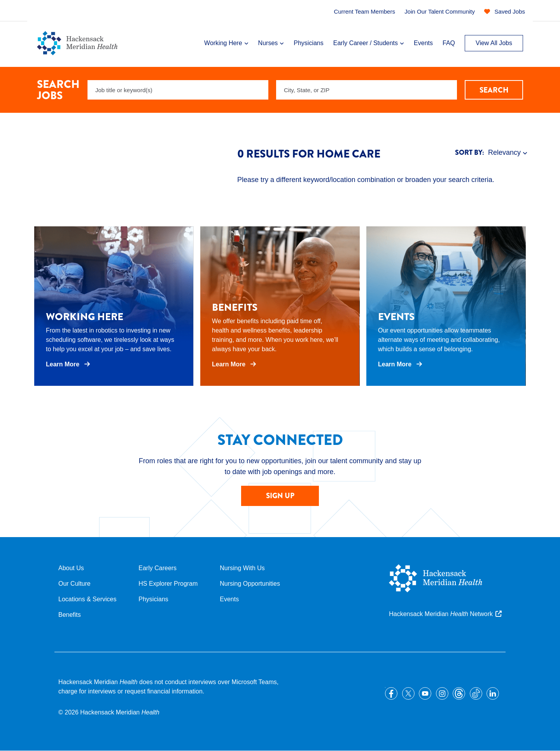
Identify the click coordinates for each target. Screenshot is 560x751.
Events (423, 43)
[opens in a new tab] (114, 306)
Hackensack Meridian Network (441, 614)
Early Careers (157, 568)
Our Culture (74, 584)
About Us (71, 568)
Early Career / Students (366, 43)
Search (494, 90)
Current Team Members (365, 11)
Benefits (70, 615)
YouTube (425, 693)
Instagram (442, 693)
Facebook (391, 693)
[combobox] (367, 90)
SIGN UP (280, 496)
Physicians (308, 43)
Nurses (268, 43)
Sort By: (470, 152)
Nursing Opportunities (250, 584)
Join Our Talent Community (440, 11)
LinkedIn (493, 693)
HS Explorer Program (168, 584)
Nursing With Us (242, 568)
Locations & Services (87, 599)
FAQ (449, 43)
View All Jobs (494, 43)
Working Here (223, 43)
